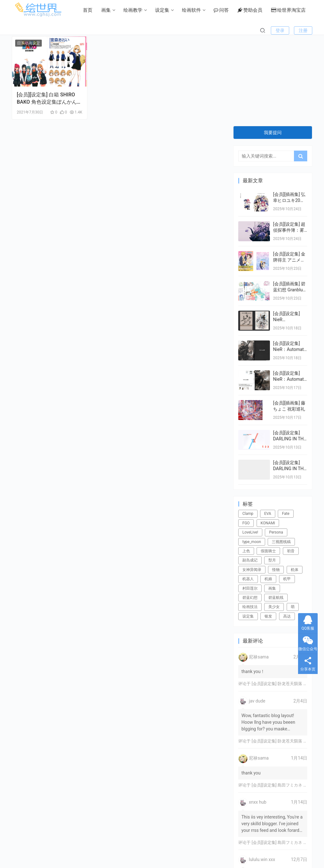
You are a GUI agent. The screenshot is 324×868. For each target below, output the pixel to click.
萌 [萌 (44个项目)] (293, 517)
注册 (303, 51)
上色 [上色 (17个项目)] (246, 461)
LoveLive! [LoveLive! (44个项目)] (250, 443)
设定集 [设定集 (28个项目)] (248, 527)
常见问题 (100, 845)
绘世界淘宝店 (237, 30)
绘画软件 (140, 30)
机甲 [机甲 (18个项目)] (287, 489)
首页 (37, 30)
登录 (280, 51)
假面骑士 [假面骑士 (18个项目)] (268, 461)
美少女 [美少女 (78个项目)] (274, 517)
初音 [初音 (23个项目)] (291, 461)
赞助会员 (199, 30)
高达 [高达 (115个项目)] (287, 527)
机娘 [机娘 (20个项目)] (268, 489)
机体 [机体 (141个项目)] (295, 480)
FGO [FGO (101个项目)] (246, 433)
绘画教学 (82, 30)
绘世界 (208, 854)
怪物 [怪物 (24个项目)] (276, 480)
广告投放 (176, 845)
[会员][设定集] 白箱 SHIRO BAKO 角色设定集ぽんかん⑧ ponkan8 (46, 94)
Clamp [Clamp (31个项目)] (248, 424)
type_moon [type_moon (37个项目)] (252, 452)
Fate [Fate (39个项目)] (286, 424)
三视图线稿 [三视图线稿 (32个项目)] (281, 452)
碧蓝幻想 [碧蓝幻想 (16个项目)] (250, 508)
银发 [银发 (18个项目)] (268, 527)
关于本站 (224, 845)
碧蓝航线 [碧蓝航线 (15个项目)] (276, 508)
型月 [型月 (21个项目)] (272, 470)
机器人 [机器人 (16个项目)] (248, 489)
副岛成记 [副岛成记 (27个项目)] (250, 470)
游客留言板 (126, 845)
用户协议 (200, 845)
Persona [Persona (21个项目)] (276, 443)
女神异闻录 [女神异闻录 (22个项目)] (252, 480)
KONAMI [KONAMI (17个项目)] (268, 433)
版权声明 (152, 845)
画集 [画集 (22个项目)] (272, 499)
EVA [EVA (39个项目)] (268, 424)
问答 (170, 30)
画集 (55, 30)
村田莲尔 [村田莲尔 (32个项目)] (250, 499)
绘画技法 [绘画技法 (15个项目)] (250, 517)
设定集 (111, 30)
